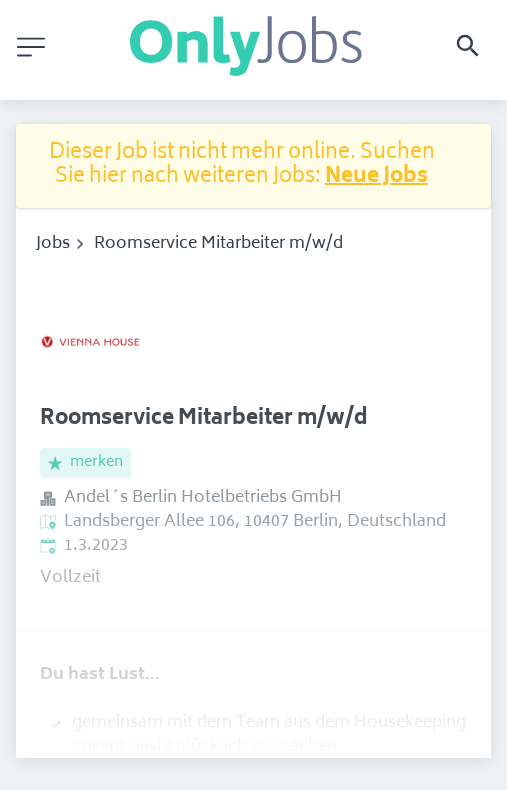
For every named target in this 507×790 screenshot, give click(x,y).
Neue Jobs (376, 177)
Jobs (53, 244)
